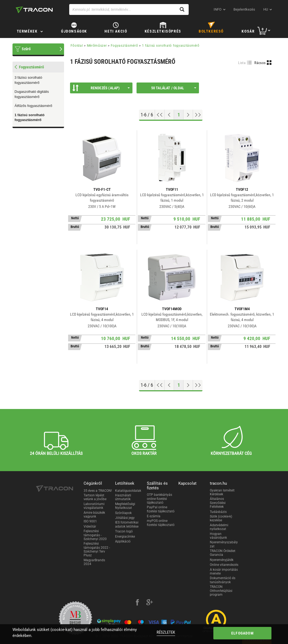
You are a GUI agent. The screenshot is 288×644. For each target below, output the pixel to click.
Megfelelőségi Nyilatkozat (125, 506)
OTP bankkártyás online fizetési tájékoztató (159, 499)
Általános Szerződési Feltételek (218, 503)
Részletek (166, 632)
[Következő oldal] (188, 115)
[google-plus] (150, 603)
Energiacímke (125, 537)
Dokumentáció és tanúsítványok (223, 580)
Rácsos (260, 63)
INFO (218, 9)
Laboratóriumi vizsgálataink (94, 506)
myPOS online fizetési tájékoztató (161, 523)
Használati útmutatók (123, 497)
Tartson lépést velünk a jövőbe (95, 497)
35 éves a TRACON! (98, 491)
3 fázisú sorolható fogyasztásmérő (29, 80)
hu (266, 9)
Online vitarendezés (224, 565)
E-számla (154, 516)
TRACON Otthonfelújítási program (221, 591)
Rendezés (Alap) (101, 88)
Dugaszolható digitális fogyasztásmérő (32, 94)
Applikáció (123, 541)
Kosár (248, 31)
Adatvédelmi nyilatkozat (219, 527)
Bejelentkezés (244, 9)
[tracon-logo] (34, 10)
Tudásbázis (218, 512)
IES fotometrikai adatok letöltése (127, 524)
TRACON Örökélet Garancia (223, 553)
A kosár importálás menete (224, 572)
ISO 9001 (90, 521)
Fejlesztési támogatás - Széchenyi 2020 (95, 535)
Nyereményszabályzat (224, 544)
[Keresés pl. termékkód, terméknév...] (129, 9)
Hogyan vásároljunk (218, 536)
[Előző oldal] (169, 115)
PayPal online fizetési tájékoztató (161, 509)
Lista (242, 63)
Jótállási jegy (125, 518)
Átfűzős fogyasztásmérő (34, 106)
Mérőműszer (97, 46)
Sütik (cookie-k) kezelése (221, 518)
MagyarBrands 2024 (94, 562)
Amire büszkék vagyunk (94, 515)
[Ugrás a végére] (198, 115)
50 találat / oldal (174, 88)
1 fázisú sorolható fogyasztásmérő (30, 118)
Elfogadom (243, 633)
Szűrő (26, 49)
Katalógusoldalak (128, 491)
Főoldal (77, 46)
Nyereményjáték (222, 560)
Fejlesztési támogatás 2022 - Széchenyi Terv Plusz (97, 549)
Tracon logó (124, 531)
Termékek (27, 31)
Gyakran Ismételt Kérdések (222, 492)
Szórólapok (123, 513)
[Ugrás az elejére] (160, 115)
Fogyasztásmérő (124, 46)
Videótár (90, 526)
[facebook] (137, 603)
